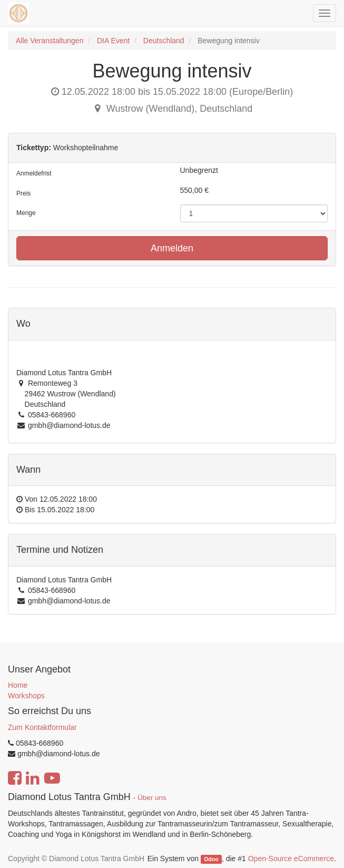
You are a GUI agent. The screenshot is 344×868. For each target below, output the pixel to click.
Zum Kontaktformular (42, 727)
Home (18, 685)
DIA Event (113, 41)
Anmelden (172, 248)
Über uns (152, 798)
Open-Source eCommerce (291, 859)
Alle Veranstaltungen (50, 41)
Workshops (26, 696)
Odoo (211, 859)
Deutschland (164, 41)
